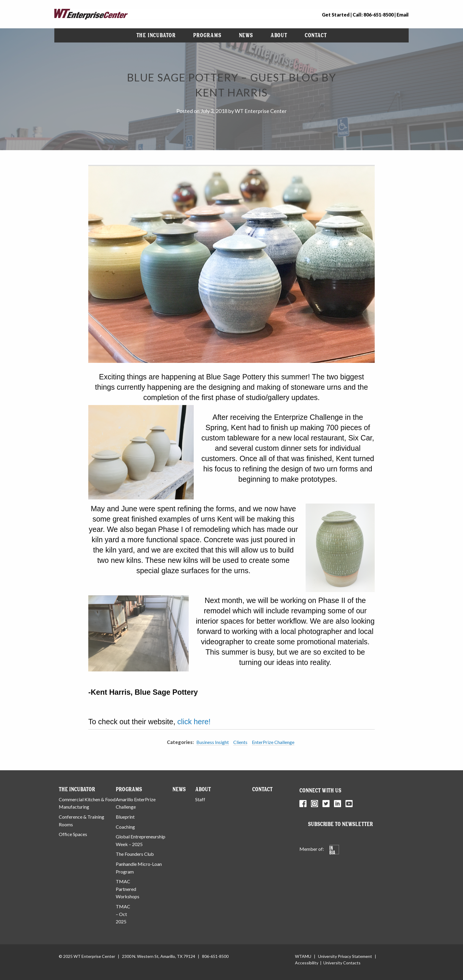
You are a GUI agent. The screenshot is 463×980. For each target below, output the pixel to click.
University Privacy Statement (345, 956)
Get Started (336, 15)
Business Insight (213, 742)
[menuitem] (156, 35)
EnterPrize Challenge (273, 742)
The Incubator (156, 35)
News (246, 35)
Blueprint (125, 817)
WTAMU (303, 956)
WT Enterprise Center (261, 111)
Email (403, 15)
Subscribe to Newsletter (340, 824)
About (279, 35)
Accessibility (307, 963)
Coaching (125, 827)
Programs (207, 35)
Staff (200, 799)
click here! (194, 722)
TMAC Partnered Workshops (128, 889)
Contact (316, 35)
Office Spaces (73, 834)
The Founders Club (135, 854)
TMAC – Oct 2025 (123, 914)
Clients (240, 742)
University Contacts (342, 963)
